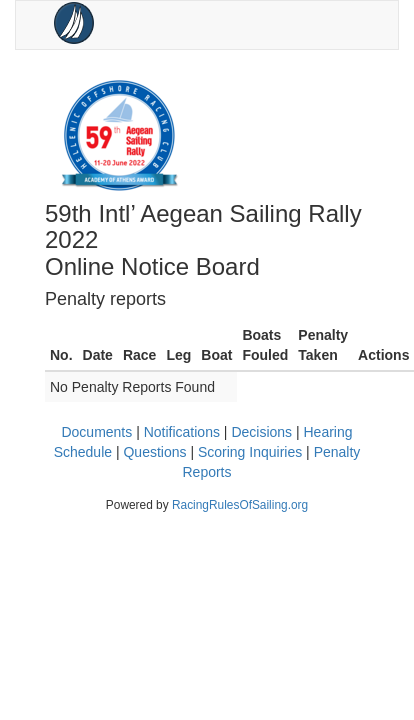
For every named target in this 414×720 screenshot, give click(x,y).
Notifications (182, 432)
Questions (154, 452)
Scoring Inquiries (250, 452)
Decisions (261, 432)
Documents (96, 432)
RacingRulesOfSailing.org (240, 505)
